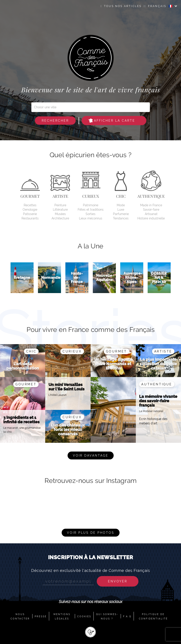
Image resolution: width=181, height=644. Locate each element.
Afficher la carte (112, 121)
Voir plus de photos (91, 533)
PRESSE (41, 616)
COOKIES (84, 616)
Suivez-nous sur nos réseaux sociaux (91, 602)
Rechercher (55, 121)
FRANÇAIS (160, 6)
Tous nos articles (123, 6)
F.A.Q (127, 616)
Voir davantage (91, 455)
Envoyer (118, 581)
